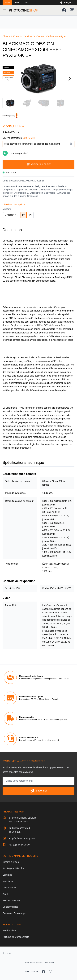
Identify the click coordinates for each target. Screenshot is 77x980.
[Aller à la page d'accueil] (24, 10)
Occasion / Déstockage (14, 913)
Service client (9, 931)
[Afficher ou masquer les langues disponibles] (67, 3)
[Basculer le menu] (4, 10)
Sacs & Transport (11, 900)
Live (26, 3)
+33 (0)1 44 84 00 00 (19, 845)
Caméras (28, 36)
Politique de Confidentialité (16, 937)
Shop (7, 3)
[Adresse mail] (38, 781)
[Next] (69, 79)
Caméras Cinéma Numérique (51, 36)
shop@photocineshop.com (22, 838)
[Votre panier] (72, 10)
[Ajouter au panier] (38, 164)
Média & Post (9, 888)
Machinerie (8, 881)
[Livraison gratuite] (38, 153)
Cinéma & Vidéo (11, 36)
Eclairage (7, 875)
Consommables (10, 907)
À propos (7, 954)
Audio (5, 894)
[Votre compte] (64, 10)
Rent (17, 3)
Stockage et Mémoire (13, 868)
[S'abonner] (38, 791)
